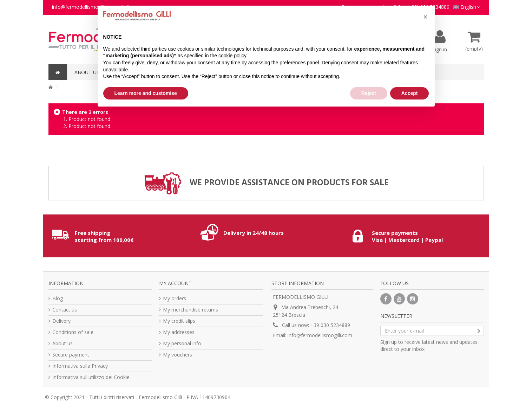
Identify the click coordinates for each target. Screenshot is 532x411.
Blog (58, 298)
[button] (426, 17)
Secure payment (71, 355)
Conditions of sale (73, 332)
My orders (175, 298)
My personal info (182, 343)
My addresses (179, 332)
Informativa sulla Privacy (80, 366)
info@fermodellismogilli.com (320, 335)
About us (63, 343)
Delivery (61, 321)
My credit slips (179, 321)
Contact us (65, 310)
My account (175, 283)
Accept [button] (410, 93)
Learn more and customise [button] (146, 93)
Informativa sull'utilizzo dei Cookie (91, 377)
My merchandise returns (191, 310)
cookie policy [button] (232, 56)
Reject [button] (369, 93)
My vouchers (178, 355)
